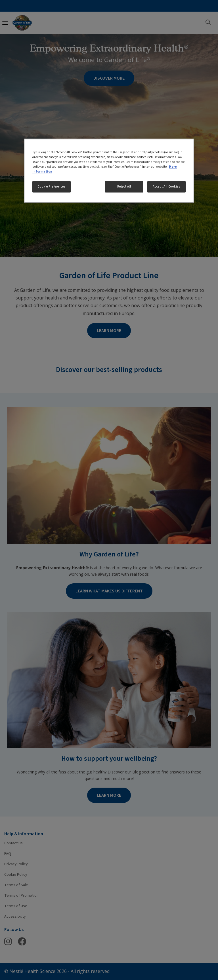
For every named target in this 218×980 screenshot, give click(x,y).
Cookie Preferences (51, 187)
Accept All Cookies (166, 187)
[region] (109, 171)
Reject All (124, 187)
